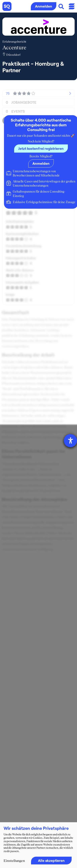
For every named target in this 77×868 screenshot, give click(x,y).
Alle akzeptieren (51, 860)
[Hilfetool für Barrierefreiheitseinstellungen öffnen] (70, 441)
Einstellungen (14, 861)
